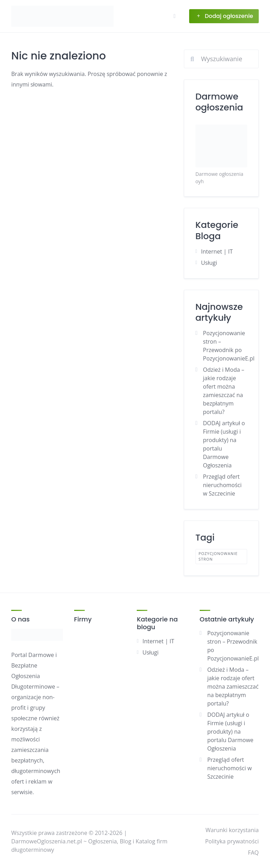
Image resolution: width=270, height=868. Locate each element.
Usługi (209, 263)
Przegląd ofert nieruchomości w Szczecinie (222, 485)
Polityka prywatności (232, 841)
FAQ (253, 853)
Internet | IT (217, 251)
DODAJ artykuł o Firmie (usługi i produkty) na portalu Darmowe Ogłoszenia (230, 732)
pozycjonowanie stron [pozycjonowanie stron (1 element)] (218, 556)
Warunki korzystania (232, 830)
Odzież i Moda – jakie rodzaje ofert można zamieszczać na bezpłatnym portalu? (233, 687)
